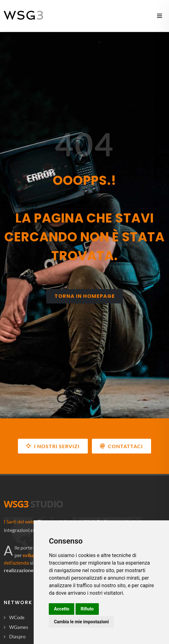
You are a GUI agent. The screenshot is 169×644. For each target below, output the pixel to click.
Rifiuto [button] (87, 609)
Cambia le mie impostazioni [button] (81, 622)
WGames (19, 627)
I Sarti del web (19, 521)
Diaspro (17, 636)
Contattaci (121, 446)
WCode (17, 617)
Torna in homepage (85, 296)
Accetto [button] (62, 609)
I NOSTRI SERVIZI (53, 446)
